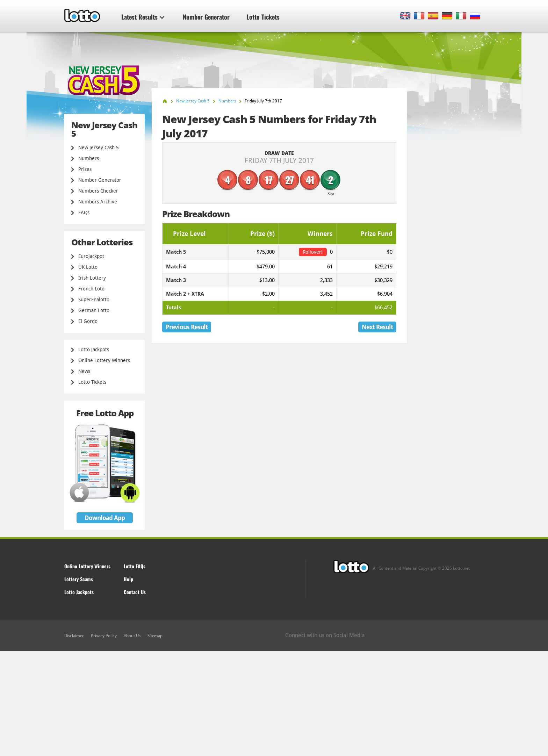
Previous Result (187, 327)
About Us (132, 636)
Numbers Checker (98, 191)
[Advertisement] (274, 704)
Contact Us (135, 592)
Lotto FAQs (135, 566)
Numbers (89, 158)
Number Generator (206, 17)
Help (128, 579)
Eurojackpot (91, 256)
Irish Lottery (92, 278)
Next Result (377, 327)
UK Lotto (88, 267)
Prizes (85, 169)
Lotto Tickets (263, 17)
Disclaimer (74, 636)
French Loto (91, 289)
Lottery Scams (79, 579)
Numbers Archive (98, 202)
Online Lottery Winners (104, 360)
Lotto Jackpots (94, 350)
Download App (105, 518)
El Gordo (88, 321)
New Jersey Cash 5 (99, 147)
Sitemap (155, 636)
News (84, 371)
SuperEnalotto (94, 300)
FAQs (84, 213)
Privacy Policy (104, 636)
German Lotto (94, 310)
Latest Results (143, 17)
